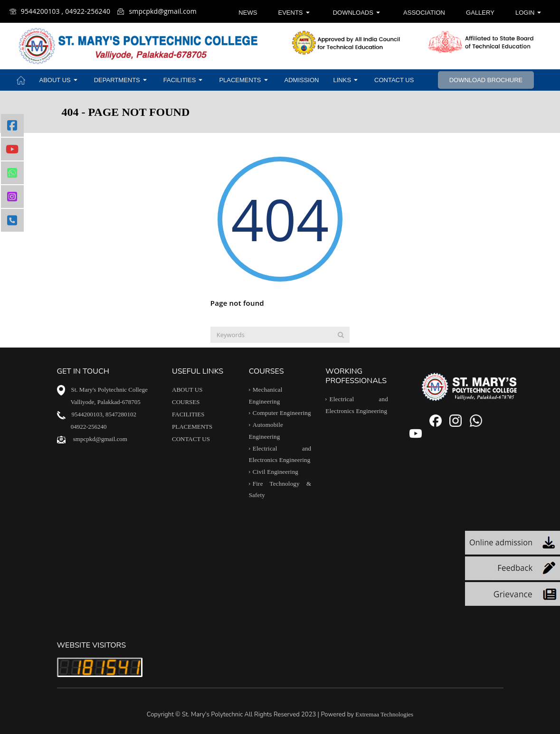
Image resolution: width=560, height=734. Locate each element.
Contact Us (394, 80)
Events (295, 13)
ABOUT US (187, 390)
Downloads (358, 13)
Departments (122, 80)
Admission (302, 80)
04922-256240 (89, 427)
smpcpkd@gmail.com (157, 11)
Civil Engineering (275, 472)
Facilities (184, 80)
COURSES (186, 402)
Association (424, 13)
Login (529, 13)
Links (347, 80)
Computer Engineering (282, 413)
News (248, 13)
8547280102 (121, 414)
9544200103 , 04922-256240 (60, 11)
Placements (244, 80)
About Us (60, 80)
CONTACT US (191, 439)
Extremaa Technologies (384, 714)
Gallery (480, 13)
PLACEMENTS (192, 427)
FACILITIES (188, 414)
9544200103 (87, 414)
